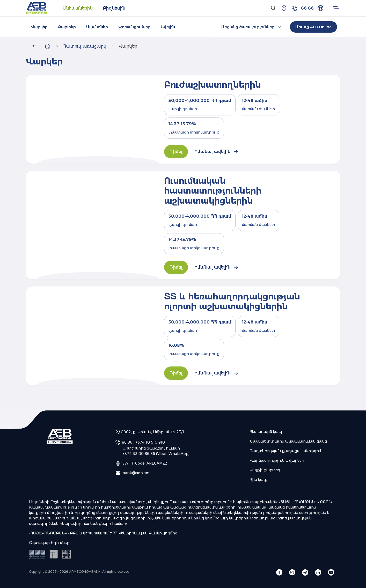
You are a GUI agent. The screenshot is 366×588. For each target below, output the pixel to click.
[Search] (274, 8)
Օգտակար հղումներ (49, 543)
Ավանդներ (97, 27)
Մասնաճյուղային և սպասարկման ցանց (288, 441)
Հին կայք (259, 480)
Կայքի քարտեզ (265, 470)
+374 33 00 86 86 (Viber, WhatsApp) (156, 454)
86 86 (307, 8)
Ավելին (168, 27)
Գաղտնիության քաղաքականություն (286, 451)
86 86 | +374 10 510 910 (143, 442)
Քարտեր (67, 27)
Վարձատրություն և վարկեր (277, 460)
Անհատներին (78, 8)
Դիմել (176, 152)
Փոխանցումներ (134, 27)
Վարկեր (39, 27)
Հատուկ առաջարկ (85, 46)
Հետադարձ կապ (266, 432)
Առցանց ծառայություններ (252, 27)
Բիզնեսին (114, 8)
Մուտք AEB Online (313, 27)
